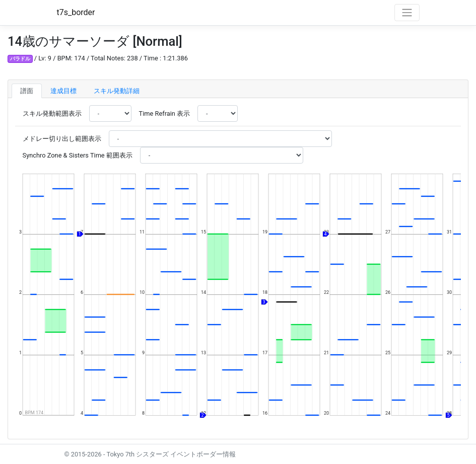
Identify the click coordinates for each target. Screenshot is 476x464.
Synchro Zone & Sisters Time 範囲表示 (78, 155)
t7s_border (76, 12)
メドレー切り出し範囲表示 (62, 139)
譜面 (27, 91)
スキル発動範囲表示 (52, 113)
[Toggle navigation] (407, 13)
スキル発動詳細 (117, 91)
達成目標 (63, 91)
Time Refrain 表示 (164, 113)
